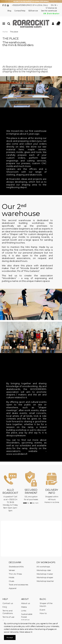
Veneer (12, 570)
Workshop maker (45, 574)
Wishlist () (52, 8)
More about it (26, 632)
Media (24, 607)
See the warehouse (49, 11)
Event (42, 610)
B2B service (33, 11)
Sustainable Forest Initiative (27, 617)
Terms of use (8, 617)
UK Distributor (51, 14)
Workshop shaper (45, 577)
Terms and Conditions (8, 612)
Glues (11, 581)
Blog (10, 11)
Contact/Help (20, 11)
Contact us (8, 603)
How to (43, 613)
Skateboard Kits (16, 567)
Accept (10, 637)
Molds (11, 577)
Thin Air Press (15, 574)
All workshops (43, 567)
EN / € (54, 5)
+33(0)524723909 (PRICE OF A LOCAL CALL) (30, 5)
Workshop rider (44, 570)
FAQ (5, 607)
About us (26, 603)
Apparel (13, 588)
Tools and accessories (18, 585)
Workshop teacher (45, 581)
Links (24, 611)
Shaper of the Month (46, 605)
